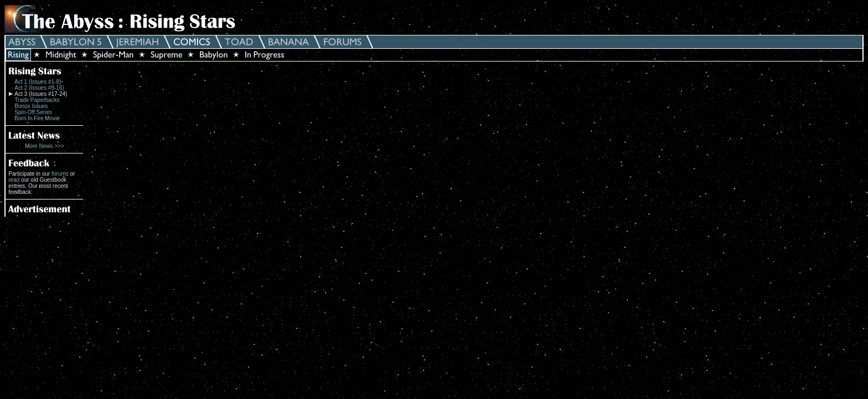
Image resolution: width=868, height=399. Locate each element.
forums (60, 174)
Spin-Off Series (33, 112)
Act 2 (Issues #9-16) (39, 88)
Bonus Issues (31, 106)
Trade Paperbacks (37, 100)
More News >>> (45, 146)
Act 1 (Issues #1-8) (38, 82)
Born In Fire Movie (37, 118)
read (14, 180)
